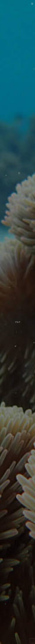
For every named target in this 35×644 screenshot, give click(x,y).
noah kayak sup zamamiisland (4, 4)
